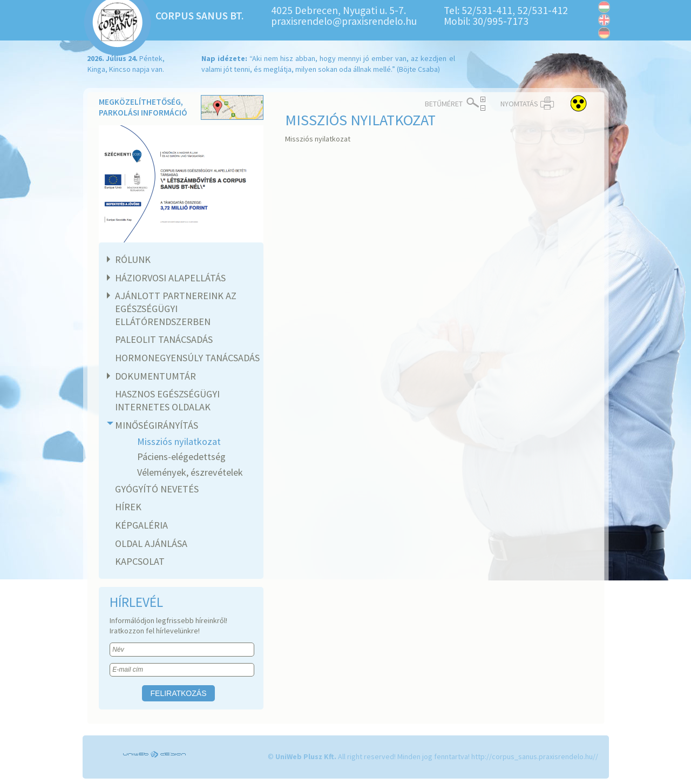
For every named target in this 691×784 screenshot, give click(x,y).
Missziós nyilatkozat (179, 441)
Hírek (128, 507)
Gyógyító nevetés (157, 489)
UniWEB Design (155, 754)
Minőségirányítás (155, 425)
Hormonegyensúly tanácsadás (187, 358)
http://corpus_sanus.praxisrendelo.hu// (535, 756)
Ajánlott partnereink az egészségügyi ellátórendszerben (174, 308)
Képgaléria (141, 525)
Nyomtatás (519, 104)
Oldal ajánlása (151, 543)
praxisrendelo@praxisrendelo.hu (344, 21)
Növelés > (483, 99)
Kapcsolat (140, 561)
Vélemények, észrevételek (190, 472)
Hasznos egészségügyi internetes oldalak (167, 400)
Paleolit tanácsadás (164, 339)
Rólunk (131, 259)
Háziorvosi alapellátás (169, 278)
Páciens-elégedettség (181, 457)
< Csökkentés (483, 108)
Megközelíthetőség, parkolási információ (181, 108)
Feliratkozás (179, 693)
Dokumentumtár (154, 376)
